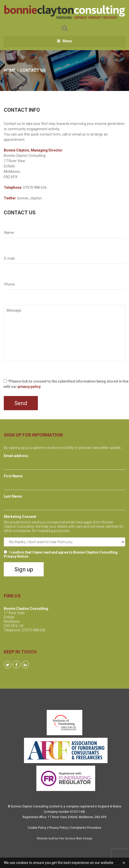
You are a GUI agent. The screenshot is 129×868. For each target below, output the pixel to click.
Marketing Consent (20, 517)
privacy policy (29, 387)
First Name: (14, 476)
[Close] (124, 863)
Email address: (16, 456)
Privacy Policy (58, 828)
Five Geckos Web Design (76, 838)
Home (10, 70)
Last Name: (13, 496)
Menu (67, 41)
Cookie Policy (37, 828)
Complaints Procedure (86, 828)
